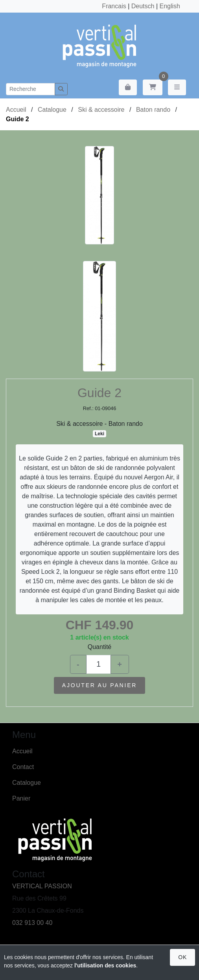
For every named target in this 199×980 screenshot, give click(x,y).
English (170, 6)
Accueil (16, 110)
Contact (23, 767)
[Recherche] (30, 89)
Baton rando (153, 110)
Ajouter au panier (99, 685)
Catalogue (52, 110)
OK (182, 957)
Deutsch (143, 6)
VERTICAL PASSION (42, 886)
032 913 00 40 (32, 923)
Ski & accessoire (101, 110)
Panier (21, 798)
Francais (114, 6)
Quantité (99, 647)
